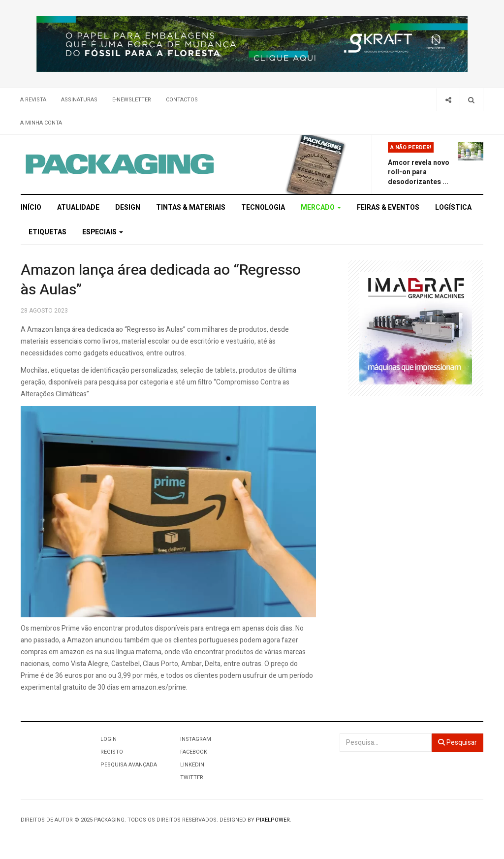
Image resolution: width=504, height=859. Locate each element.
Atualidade (78, 207)
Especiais (103, 232)
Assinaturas (79, 100)
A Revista (33, 100)
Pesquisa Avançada (129, 765)
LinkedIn (192, 765)
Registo (112, 752)
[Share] (448, 100)
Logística (453, 207)
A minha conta (41, 123)
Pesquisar (457, 743)
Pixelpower (273, 820)
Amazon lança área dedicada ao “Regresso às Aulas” (161, 280)
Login (109, 739)
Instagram (196, 739)
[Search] (471, 100)
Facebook (194, 752)
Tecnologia (263, 207)
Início (31, 207)
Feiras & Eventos (388, 207)
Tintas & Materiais (191, 207)
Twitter (192, 778)
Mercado (321, 207)
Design (128, 207)
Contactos (182, 100)
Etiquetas (47, 232)
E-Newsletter (132, 100)
